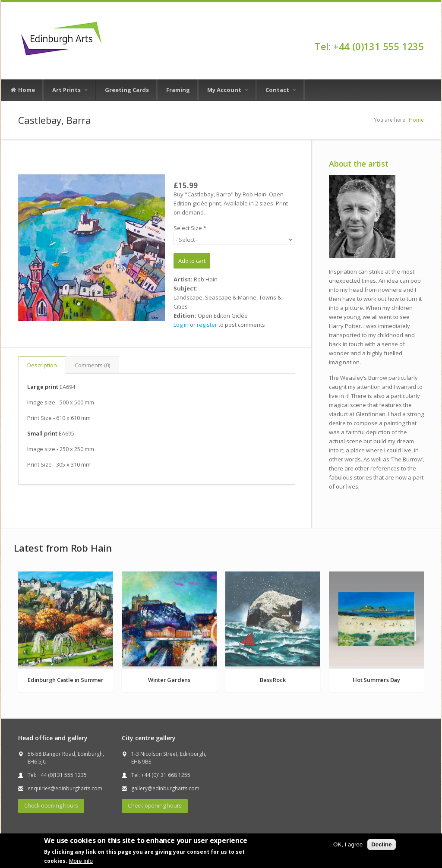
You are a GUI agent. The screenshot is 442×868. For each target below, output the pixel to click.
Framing (178, 90)
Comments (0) (92, 365)
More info (81, 861)
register (207, 325)
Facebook (420, 31)
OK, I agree (348, 844)
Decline (381, 844)
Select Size (190, 228)
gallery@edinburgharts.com (165, 788)
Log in (181, 325)
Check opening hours (51, 805)
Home (22, 90)
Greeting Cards (127, 90)
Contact (281, 90)
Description (42, 365)
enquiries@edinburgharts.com (65, 788)
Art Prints (70, 90)
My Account (228, 90)
